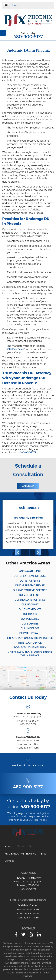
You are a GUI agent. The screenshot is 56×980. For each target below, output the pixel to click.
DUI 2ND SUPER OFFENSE (30, 600)
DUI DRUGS (30, 614)
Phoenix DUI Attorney (28, 878)
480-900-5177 (28, 37)
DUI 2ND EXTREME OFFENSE (30, 590)
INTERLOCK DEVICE (30, 643)
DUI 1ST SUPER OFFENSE (30, 586)
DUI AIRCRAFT (30, 605)
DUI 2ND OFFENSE (30, 595)
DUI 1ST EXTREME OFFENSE (30, 576)
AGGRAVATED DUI (30, 571)
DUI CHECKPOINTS (30, 609)
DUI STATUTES (30, 624)
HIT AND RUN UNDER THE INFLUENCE (30, 638)
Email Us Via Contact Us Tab (28, 766)
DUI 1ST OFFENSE (30, 581)
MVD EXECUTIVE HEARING (30, 648)
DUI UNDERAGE (30, 628)
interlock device (16, 349)
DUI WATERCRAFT (30, 633)
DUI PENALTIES (30, 619)
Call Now (28, 486)
